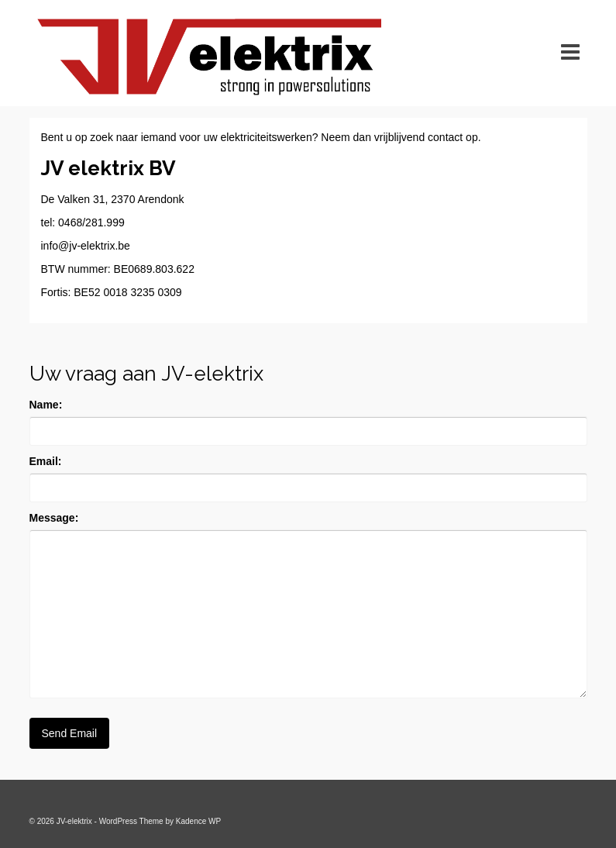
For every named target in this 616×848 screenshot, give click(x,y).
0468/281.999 (91, 222)
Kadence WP (198, 821)
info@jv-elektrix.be (86, 246)
